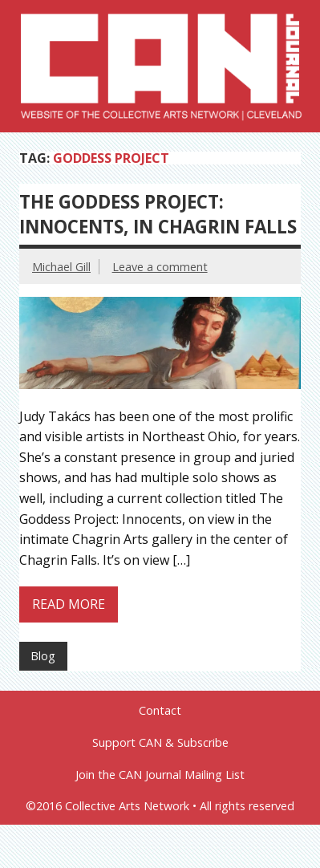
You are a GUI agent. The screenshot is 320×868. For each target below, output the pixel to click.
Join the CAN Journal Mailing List (160, 775)
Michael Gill (61, 267)
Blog (43, 656)
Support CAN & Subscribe (160, 743)
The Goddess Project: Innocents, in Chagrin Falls (158, 214)
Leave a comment (160, 267)
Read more (69, 604)
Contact (160, 711)
